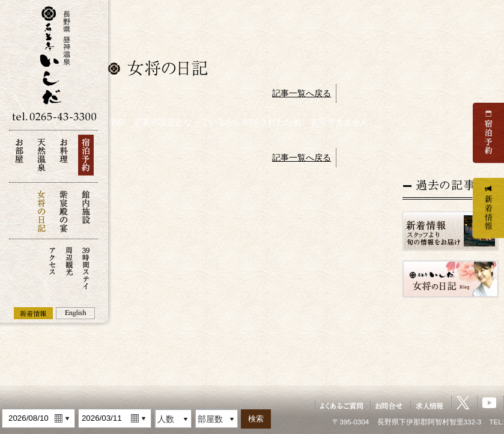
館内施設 (86, 211)
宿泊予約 (86, 158)
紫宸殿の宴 (64, 211)
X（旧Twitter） (463, 403)
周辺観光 (69, 267)
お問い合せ (389, 405)
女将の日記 (41, 211)
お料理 (64, 158)
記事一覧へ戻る (302, 93)
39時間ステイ (86, 267)
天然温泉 (41, 158)
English (75, 313)
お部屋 (19, 158)
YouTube (489, 403)
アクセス (52, 267)
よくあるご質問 (342, 405)
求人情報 (430, 405)
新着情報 (33, 313)
